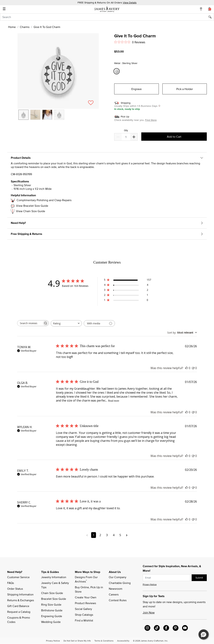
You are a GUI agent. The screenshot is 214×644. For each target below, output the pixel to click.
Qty (126, 130)
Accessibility (123, 641)
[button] (58, 71)
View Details (130, 3)
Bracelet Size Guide (54, 599)
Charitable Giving (120, 583)
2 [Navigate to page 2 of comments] (100, 535)
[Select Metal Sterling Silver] (117, 71)
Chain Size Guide (52, 593)
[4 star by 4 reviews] (127, 285)
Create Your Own (86, 597)
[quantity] (126, 137)
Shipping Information (20, 594)
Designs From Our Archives (87, 579)
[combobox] (107, 17)
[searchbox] (30, 323)
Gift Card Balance (18, 606)
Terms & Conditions (104, 641)
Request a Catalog (19, 612)
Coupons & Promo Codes (19, 620)
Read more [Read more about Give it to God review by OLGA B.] (114, 401)
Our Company (118, 577)
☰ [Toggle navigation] (4, 9)
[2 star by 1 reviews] (127, 296)
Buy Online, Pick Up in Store (89, 589)
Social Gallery (83, 609)
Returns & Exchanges (21, 600)
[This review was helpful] (187, 368)
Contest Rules (118, 600)
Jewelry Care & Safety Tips (55, 585)
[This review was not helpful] (193, 368)
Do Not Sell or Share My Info (77, 641)
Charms (25, 27)
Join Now (149, 612)
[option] (23, 115)
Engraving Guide (52, 616)
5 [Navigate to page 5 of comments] (120, 535)
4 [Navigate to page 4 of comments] (114, 535)
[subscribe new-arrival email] (167, 578)
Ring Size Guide (51, 604)
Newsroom (116, 589)
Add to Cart (174, 137)
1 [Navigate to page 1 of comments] (94, 535)
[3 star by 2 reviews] (127, 291)
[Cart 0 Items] (210, 9)
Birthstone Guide (52, 610)
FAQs (11, 583)
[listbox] (58, 117)
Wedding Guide (51, 622)
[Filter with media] (99, 323)
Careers (114, 594)
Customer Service (18, 577)
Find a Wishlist (84, 620)
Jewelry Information (54, 577)
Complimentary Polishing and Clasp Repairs (44, 200)
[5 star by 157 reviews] (127, 280)
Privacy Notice (150, 584)
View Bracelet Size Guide (32, 206)
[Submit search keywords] (211, 17)
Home (12, 27)
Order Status (15, 589)
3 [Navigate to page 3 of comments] (107, 535)
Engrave (137, 89)
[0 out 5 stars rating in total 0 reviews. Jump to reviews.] (130, 42)
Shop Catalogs (84, 615)
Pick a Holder (185, 89)
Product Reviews (85, 603)
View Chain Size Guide (31, 211)
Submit (199, 578)
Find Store (151, 120)
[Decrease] (134, 137)
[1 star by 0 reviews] (127, 301)
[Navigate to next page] (127, 535)
